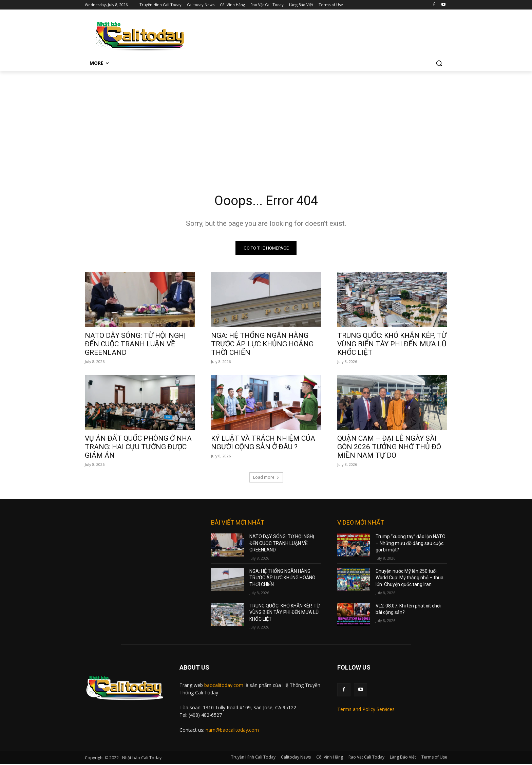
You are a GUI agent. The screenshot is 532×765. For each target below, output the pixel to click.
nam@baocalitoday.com (232, 731)
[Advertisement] (266, 122)
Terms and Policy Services (366, 710)
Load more (266, 478)
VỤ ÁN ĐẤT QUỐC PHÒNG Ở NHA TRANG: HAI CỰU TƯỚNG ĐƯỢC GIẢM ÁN (138, 448)
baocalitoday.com (224, 686)
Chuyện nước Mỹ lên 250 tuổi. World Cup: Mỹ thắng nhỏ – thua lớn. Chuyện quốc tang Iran (410, 579)
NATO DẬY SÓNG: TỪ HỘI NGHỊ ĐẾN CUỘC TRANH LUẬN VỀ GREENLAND (135, 345)
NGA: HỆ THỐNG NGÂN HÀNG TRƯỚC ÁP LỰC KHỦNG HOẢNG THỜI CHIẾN (262, 345)
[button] (439, 63)
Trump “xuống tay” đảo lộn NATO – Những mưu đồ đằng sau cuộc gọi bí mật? (411, 544)
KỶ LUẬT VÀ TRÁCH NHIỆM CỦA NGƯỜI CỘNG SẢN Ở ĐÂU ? (263, 444)
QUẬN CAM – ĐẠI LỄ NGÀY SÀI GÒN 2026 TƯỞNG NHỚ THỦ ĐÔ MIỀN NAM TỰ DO (389, 448)
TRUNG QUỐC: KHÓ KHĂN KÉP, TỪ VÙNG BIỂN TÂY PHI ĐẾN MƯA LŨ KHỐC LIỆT (392, 345)
